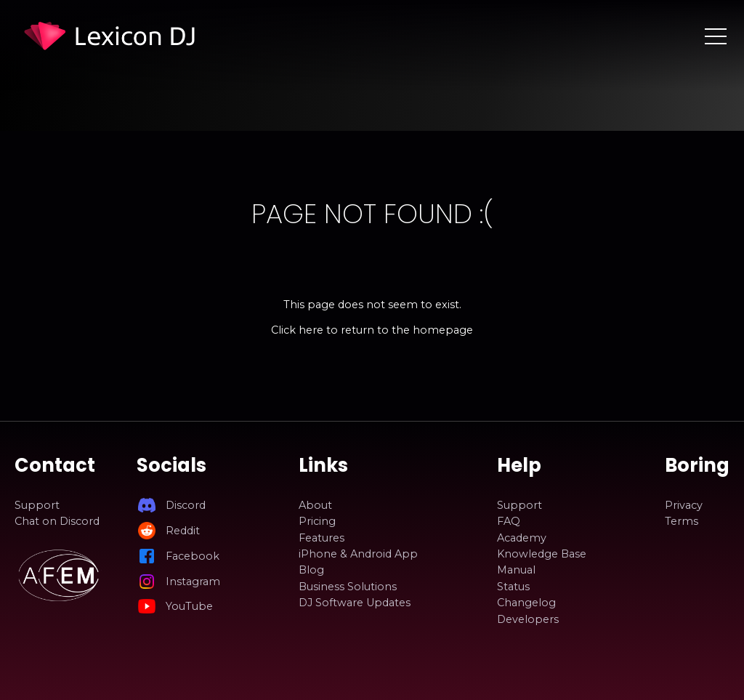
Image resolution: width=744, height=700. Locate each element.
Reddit (183, 531)
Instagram (193, 582)
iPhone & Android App (358, 554)
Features (322, 538)
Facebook (193, 556)
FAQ (509, 521)
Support (37, 505)
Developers (528, 619)
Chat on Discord (57, 521)
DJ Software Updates (355, 603)
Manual (516, 570)
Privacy (684, 505)
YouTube (189, 606)
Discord (186, 505)
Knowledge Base (542, 554)
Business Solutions (348, 587)
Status (513, 587)
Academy (522, 538)
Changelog (526, 603)
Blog (311, 570)
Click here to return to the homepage (372, 330)
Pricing (317, 521)
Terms (682, 521)
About (315, 505)
